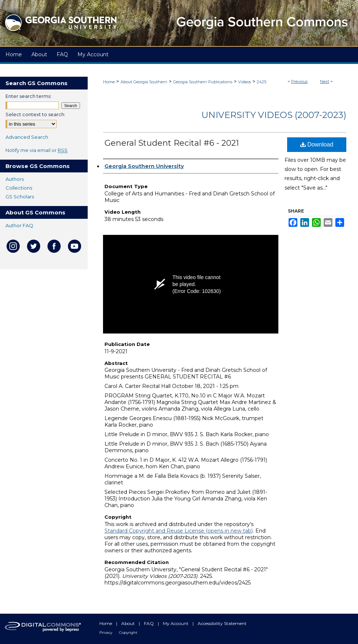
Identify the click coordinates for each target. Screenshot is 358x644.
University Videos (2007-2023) (274, 115)
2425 (262, 82)
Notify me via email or (37, 150)
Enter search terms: (28, 96)
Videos (245, 82)
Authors (15, 179)
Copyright (128, 632)
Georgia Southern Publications (203, 82)
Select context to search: (35, 114)
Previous (299, 81)
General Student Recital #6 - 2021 (172, 143)
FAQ (149, 623)
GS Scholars (20, 197)
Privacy (106, 632)
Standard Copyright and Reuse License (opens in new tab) (179, 531)
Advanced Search (27, 137)
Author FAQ (19, 225)
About (129, 623)
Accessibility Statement (222, 623)
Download (317, 144)
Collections (19, 188)
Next (325, 81)
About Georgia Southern (144, 82)
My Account (176, 623)
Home (109, 82)
